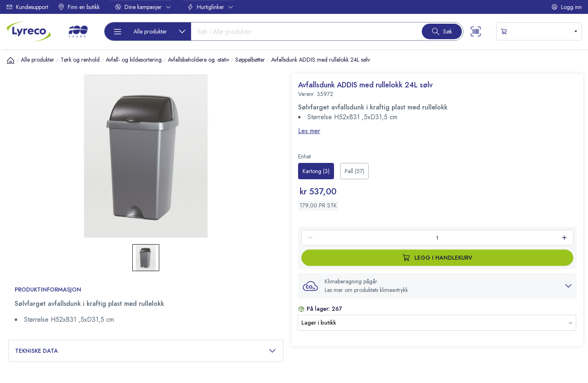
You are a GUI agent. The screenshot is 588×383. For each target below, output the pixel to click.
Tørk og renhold (80, 60)
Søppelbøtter (250, 60)
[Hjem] (11, 60)
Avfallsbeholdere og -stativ (198, 60)
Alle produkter (38, 60)
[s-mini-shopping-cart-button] (539, 31)
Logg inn (567, 7)
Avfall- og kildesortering (134, 60)
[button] (437, 286)
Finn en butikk (79, 7)
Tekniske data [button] (146, 351)
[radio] (316, 171)
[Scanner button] (476, 31)
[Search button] (442, 31)
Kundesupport (27, 7)
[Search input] (303, 31)
